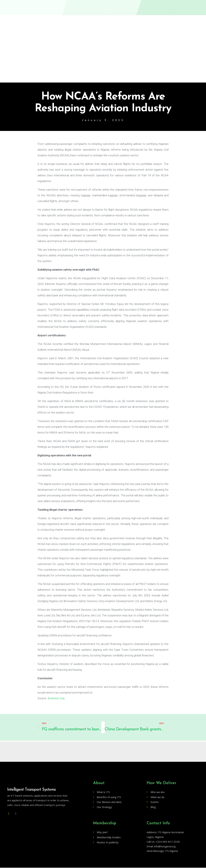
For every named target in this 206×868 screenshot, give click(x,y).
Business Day (56, 699)
